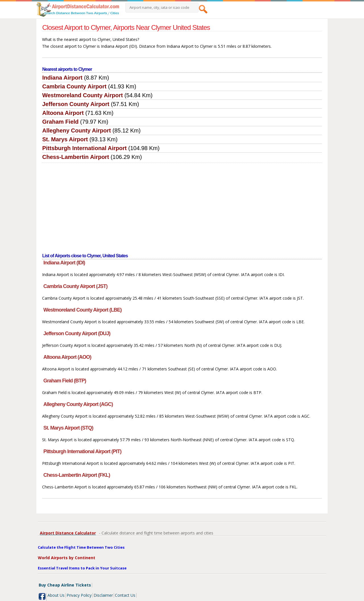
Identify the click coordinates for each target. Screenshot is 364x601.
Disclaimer (103, 595)
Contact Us (125, 595)
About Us (56, 595)
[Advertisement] (182, 206)
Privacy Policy (79, 595)
